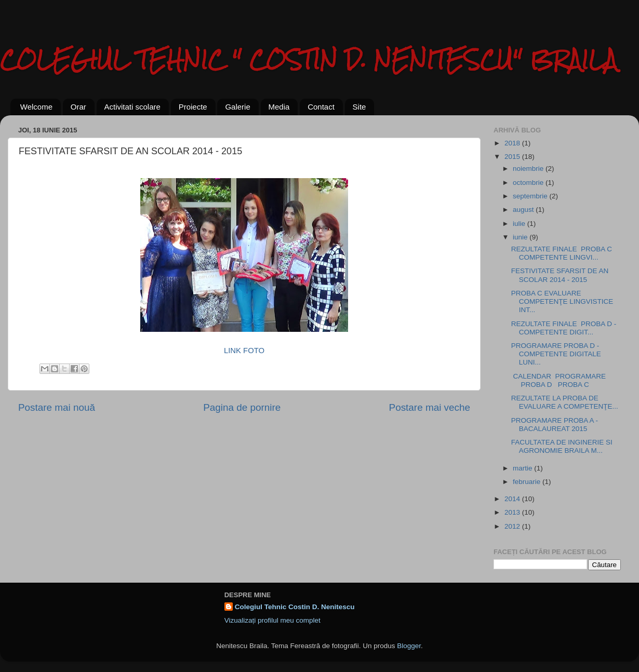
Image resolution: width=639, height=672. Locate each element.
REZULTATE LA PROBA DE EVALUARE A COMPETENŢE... (565, 402)
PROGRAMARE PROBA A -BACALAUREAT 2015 (555, 425)
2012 (513, 526)
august (524, 210)
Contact (321, 107)
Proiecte (193, 107)
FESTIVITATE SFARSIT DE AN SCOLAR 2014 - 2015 (560, 275)
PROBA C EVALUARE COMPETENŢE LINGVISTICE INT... (562, 301)
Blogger (409, 646)
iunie (521, 237)
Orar (78, 107)
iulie (520, 224)
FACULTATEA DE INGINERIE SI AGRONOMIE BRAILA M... (562, 446)
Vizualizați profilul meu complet (272, 620)
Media (279, 107)
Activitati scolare (132, 107)
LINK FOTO (244, 351)
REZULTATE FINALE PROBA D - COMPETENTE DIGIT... (564, 328)
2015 (513, 157)
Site (360, 107)
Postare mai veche (430, 407)
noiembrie (529, 169)
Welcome (36, 107)
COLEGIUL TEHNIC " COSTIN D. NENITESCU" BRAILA (309, 59)
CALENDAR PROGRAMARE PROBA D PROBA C (558, 380)
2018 (513, 143)
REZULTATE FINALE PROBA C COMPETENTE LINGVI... (564, 253)
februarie (528, 482)
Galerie (237, 107)
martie (523, 468)
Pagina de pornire (242, 407)
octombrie (529, 183)
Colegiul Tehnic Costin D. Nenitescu (295, 607)
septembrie (531, 196)
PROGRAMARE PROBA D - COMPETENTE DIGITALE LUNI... (556, 354)
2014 (513, 499)
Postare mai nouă (57, 407)
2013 (513, 512)
